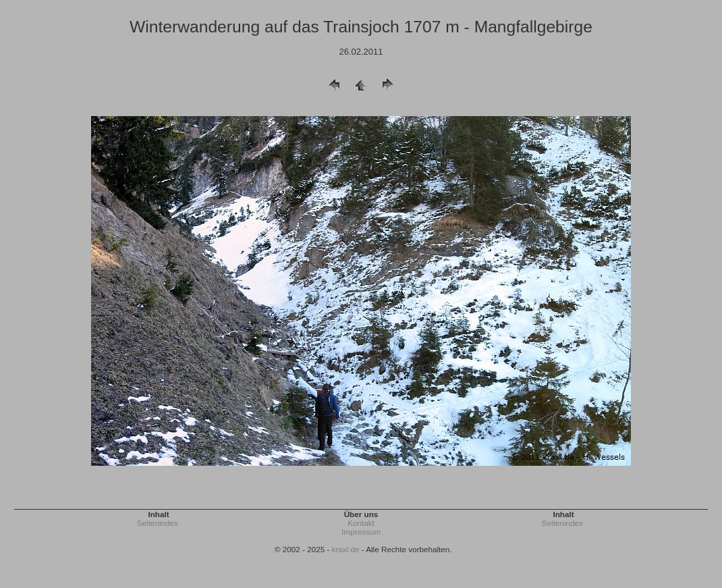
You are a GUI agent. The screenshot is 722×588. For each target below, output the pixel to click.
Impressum (361, 532)
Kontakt (361, 523)
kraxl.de (346, 549)
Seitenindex (158, 523)
